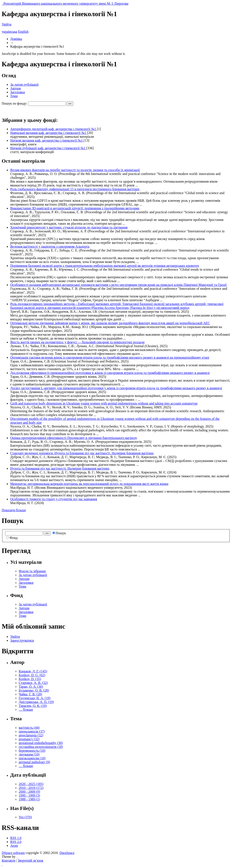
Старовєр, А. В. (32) (33, 683)
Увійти (7, 24)
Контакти (9, 860)
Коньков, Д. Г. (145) (33, 671)
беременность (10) (32, 751)
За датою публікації (24, 85)
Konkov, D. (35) (30, 679)
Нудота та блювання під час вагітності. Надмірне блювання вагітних (60, 468)
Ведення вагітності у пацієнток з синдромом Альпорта (50, 246)
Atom (14, 846)
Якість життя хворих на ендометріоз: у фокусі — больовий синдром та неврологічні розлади (77, 342)
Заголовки (18, 92)
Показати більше (14, 510)
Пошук (59, 533)
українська (9, 32)
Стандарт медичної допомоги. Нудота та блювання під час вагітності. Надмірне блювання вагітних (82, 453)
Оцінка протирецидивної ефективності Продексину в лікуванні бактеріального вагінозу (74, 438)
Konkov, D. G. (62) (32, 675)
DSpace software (13, 853)
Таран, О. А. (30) (31, 687)
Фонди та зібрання (32, 571)
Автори (16, 88)
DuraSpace (67, 853)
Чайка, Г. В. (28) (30, 694)
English (23, 32)
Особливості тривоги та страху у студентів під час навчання (54, 499)
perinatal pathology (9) (34, 762)
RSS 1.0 (16, 838)
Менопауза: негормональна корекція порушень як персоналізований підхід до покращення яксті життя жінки (89, 484)
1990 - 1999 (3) (29, 795)
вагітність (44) (29, 728)
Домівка (16, 39)
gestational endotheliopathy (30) (41, 743)
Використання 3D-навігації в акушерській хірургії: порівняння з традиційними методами (75, 208)
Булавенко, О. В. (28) (34, 690)
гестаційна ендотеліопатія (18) (41, 747)
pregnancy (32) (29, 739)
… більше (26, 710)
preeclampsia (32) (31, 735)
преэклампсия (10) (32, 758)
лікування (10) (29, 754)
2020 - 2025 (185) (31, 784)
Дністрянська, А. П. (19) (36, 702)
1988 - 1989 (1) (29, 799)
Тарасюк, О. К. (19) (33, 706)
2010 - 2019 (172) (31, 788)
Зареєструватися (22, 640)
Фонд (12, 538)
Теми (14, 96)
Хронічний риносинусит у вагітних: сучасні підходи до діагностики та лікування (69, 227)
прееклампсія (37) (32, 731)
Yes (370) (25, 817)
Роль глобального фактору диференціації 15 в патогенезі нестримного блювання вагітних (75, 189)
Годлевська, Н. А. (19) (35, 698)
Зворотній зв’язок (30, 860)
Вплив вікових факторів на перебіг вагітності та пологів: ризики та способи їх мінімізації (75, 170)
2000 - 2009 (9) (29, 792)
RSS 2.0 (16, 842)
